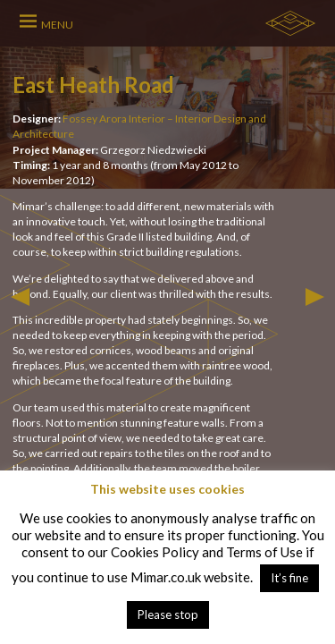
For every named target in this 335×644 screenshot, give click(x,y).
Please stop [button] (168, 614)
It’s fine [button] (289, 578)
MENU (57, 25)
